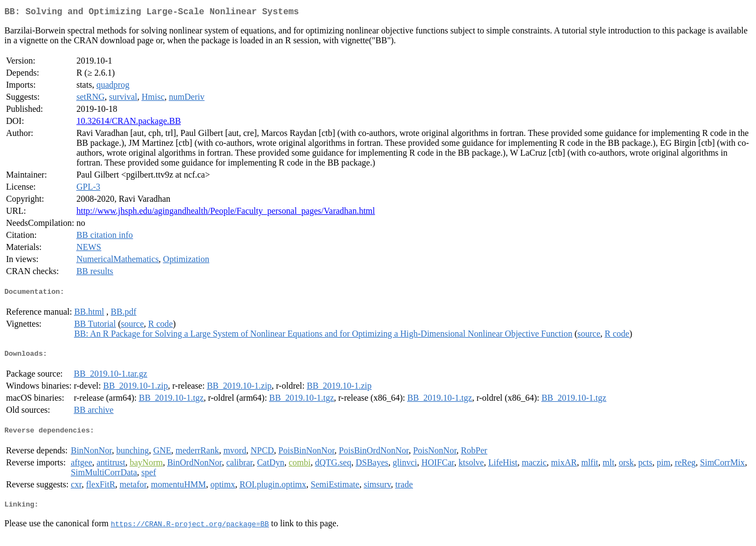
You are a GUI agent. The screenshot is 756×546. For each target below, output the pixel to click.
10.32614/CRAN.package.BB (128, 123)
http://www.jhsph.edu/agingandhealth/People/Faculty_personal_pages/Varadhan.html (225, 213)
